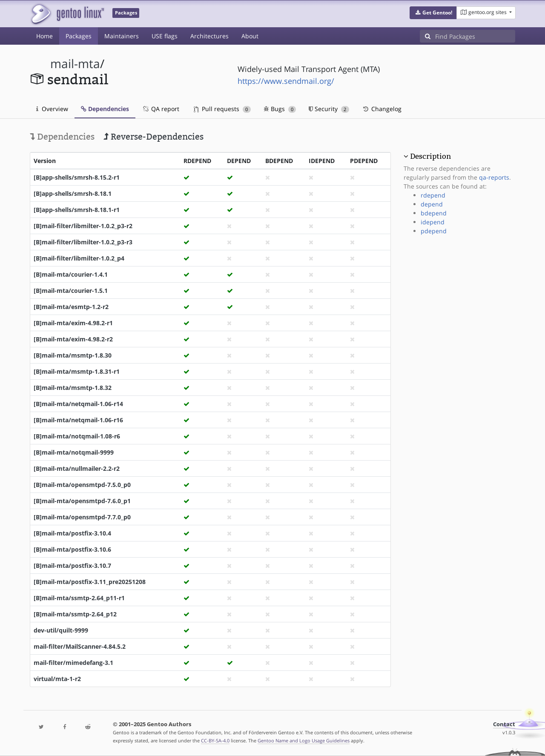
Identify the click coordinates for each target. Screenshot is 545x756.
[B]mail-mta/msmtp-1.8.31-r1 (77, 371)
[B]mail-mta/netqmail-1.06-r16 (78, 420)
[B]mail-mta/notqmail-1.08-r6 (77, 436)
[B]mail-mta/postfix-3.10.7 (72, 566)
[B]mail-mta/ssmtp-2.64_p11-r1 (79, 598)
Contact (504, 724)
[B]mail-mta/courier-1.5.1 (71, 291)
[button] (433, 13)
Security (329, 109)
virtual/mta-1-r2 (57, 679)
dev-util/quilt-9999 (61, 630)
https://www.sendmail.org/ (286, 81)
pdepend (434, 231)
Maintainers (122, 36)
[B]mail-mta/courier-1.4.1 (71, 274)
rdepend (433, 195)
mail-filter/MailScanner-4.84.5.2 (80, 646)
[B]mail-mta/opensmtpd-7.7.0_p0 (82, 517)
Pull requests (222, 109)
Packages (79, 36)
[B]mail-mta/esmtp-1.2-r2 (71, 307)
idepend (433, 222)
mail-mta (75, 64)
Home (44, 36)
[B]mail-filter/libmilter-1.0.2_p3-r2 (83, 226)
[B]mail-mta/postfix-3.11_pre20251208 (90, 582)
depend (432, 204)
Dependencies (105, 109)
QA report (161, 109)
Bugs (280, 109)
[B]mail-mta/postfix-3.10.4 (72, 533)
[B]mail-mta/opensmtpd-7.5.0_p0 (82, 485)
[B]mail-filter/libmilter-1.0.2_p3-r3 (83, 242)
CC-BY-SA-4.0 (215, 740)
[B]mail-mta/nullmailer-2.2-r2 (77, 468)
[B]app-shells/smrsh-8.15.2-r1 (77, 177)
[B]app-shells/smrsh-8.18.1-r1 (77, 210)
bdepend (434, 213)
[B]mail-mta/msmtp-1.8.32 (73, 388)
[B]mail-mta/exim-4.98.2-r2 (73, 339)
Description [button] (430, 156)
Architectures (209, 36)
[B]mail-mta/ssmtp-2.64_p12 (75, 614)
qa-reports (494, 177)
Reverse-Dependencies (153, 137)
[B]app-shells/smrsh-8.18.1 (73, 193)
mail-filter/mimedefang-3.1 (73, 663)
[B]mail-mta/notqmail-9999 (74, 452)
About (250, 36)
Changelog (382, 109)
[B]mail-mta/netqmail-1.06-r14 (78, 404)
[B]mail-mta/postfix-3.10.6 (72, 549)
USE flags (165, 36)
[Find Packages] (475, 36)
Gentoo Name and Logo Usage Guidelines (304, 740)
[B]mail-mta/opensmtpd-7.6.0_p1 (82, 501)
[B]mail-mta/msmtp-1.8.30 (73, 355)
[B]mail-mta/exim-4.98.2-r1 (73, 323)
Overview (52, 109)
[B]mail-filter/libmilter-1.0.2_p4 (79, 258)
